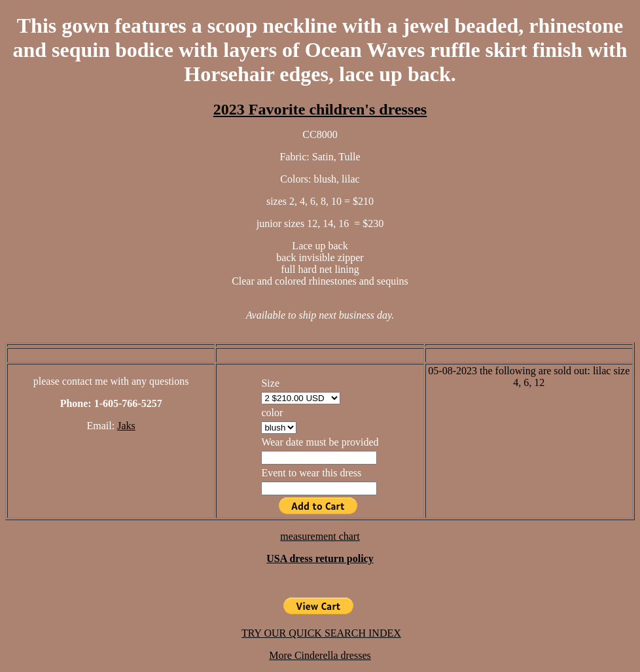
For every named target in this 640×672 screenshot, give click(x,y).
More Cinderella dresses (320, 655)
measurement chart (320, 536)
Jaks (126, 426)
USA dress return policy (320, 558)
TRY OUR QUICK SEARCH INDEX (321, 633)
